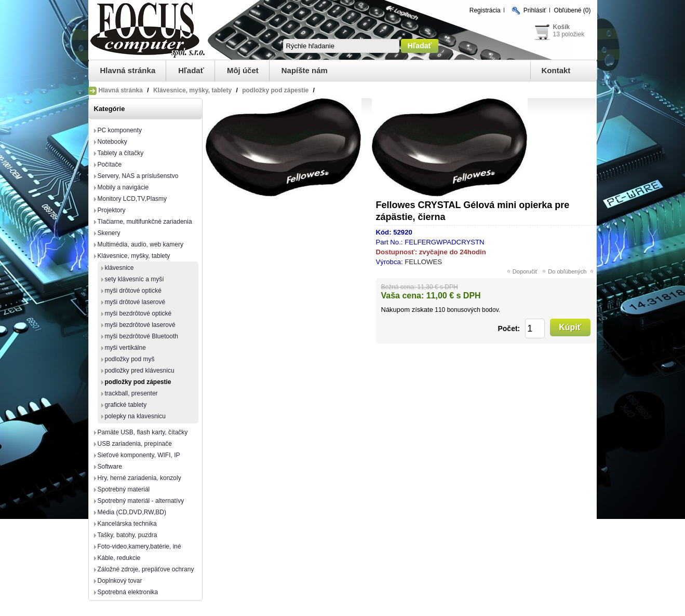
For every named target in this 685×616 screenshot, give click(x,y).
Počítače (110, 165)
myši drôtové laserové (135, 302)
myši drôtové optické (133, 291)
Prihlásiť (535, 10)
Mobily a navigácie (123, 187)
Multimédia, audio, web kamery (140, 244)
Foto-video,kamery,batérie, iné (139, 546)
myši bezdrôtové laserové (140, 325)
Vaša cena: (403, 296)
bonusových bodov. (474, 310)
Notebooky (112, 142)
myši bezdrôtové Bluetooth (142, 336)
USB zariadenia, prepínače (135, 444)
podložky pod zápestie (138, 382)
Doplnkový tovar (120, 581)
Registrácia (485, 10)
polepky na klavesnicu (135, 416)
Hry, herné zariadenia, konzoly (139, 478)
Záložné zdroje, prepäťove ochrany (146, 569)
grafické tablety (126, 405)
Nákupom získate (407, 310)
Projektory (112, 210)
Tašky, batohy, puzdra (127, 535)
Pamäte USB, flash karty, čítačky (143, 432)
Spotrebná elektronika (128, 592)
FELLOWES (423, 262)
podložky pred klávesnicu (140, 371)
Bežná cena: (399, 287)
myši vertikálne (125, 348)
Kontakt (556, 70)
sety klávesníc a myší (135, 279)
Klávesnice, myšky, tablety (134, 256)
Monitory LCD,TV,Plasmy (132, 199)
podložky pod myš (130, 359)
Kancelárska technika (127, 524)
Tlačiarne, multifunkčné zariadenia (145, 222)
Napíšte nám (305, 70)
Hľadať (191, 70)
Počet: (509, 328)
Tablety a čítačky (121, 153)
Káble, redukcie (119, 558)
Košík (562, 27)
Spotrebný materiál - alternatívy (141, 501)
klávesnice (119, 268)
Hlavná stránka (128, 70)
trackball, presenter (131, 393)
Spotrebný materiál (124, 489)
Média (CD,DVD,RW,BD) (132, 512)
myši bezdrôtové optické (138, 313)
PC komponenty (120, 130)
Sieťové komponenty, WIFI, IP (139, 455)
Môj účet (243, 70)
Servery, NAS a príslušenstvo (138, 176)
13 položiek (569, 34)
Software (110, 467)
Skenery (109, 233)
